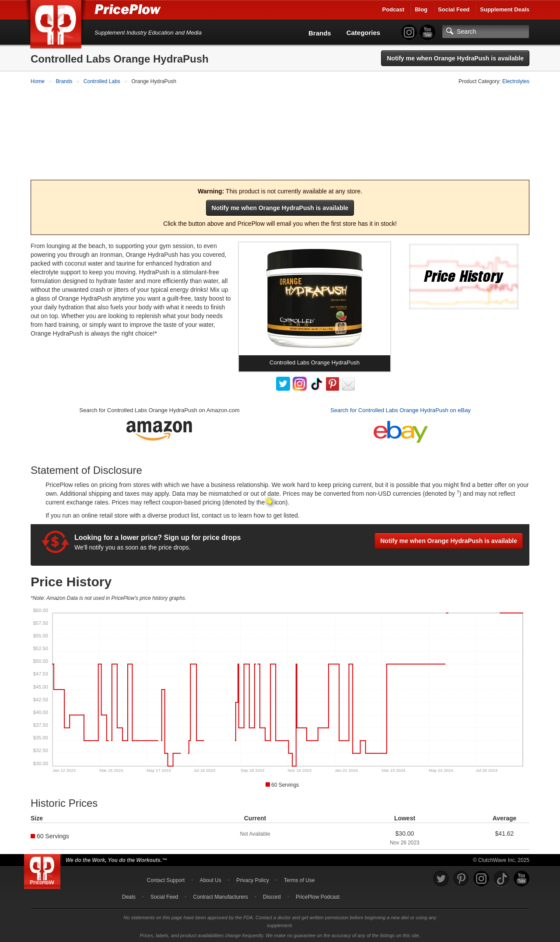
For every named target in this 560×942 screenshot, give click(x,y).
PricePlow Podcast (318, 895)
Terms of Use (299, 879)
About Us (210, 879)
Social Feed (454, 9)
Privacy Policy (253, 879)
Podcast (394, 9)
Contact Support (166, 879)
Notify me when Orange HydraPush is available (455, 58)
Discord (272, 895)
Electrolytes (516, 81)
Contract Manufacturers (220, 895)
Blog (421, 9)
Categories (364, 33)
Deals (129, 895)
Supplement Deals (505, 9)
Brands (320, 33)
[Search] (486, 32)
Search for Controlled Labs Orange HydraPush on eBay (401, 409)
